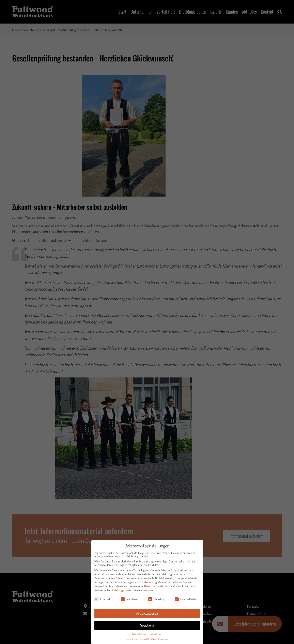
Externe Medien (186, 599)
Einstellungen (118, 590)
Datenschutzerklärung (156, 586)
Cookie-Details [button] (132, 639)
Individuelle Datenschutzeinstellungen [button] (147, 634)
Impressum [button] (164, 639)
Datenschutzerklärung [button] (149, 639)
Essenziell (102, 599)
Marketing (156, 599)
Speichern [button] (147, 625)
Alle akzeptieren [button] (147, 613)
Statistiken (129, 599)
